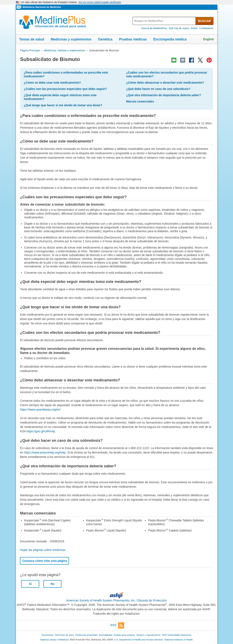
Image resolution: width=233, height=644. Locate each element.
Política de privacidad (86, 635)
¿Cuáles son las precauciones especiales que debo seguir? (65, 89)
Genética (105, 39)
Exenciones (48, 635)
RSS (117, 625)
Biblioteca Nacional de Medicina (42, 7)
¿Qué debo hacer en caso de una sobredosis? (158, 89)
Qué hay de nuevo (179, 28)
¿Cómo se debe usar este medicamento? (52, 83)
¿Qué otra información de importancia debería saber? (163, 95)
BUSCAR (204, 21)
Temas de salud (32, 39)
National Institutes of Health (179, 640)
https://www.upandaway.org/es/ (40, 409)
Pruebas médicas (133, 39)
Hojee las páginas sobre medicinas (43, 550)
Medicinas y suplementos (71, 39)
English (209, 39)
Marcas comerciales (140, 101)
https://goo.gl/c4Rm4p (41, 431)
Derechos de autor (64, 635)
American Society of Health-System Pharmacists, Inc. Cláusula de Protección (116, 600)
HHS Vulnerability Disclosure (177, 635)
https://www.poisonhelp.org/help (45, 452)
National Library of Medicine (55, 640)
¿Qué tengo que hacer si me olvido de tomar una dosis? (63, 105)
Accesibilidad (105, 635)
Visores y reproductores (148, 635)
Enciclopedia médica (170, 39)
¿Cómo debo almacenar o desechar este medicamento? (165, 83)
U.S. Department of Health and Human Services (139, 640)
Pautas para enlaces (124, 635)
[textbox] (164, 21)
